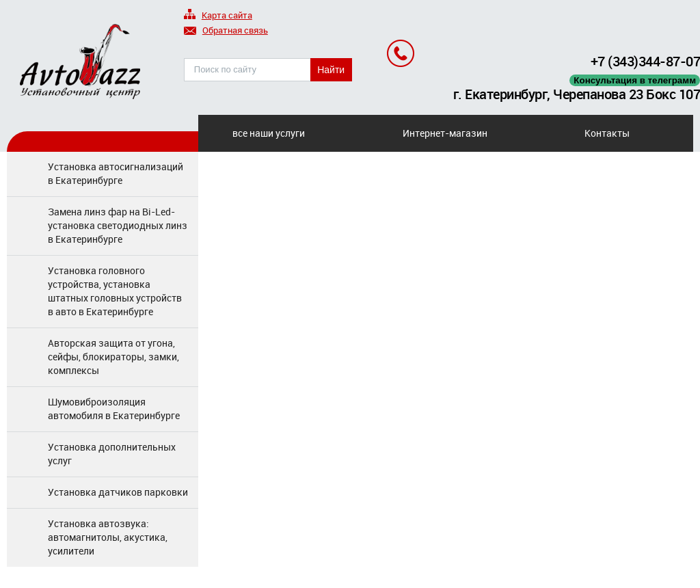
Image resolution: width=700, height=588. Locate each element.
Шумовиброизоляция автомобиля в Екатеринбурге (114, 409)
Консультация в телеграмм (635, 80)
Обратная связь (226, 31)
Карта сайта (218, 16)
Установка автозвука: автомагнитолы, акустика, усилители (108, 537)
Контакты (607, 133)
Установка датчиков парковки (118, 492)
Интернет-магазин (445, 133)
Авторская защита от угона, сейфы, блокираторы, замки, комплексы (113, 357)
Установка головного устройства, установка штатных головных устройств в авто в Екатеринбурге (115, 291)
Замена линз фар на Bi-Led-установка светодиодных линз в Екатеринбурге (118, 225)
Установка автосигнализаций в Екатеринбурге (116, 173)
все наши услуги (269, 133)
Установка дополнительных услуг (112, 454)
